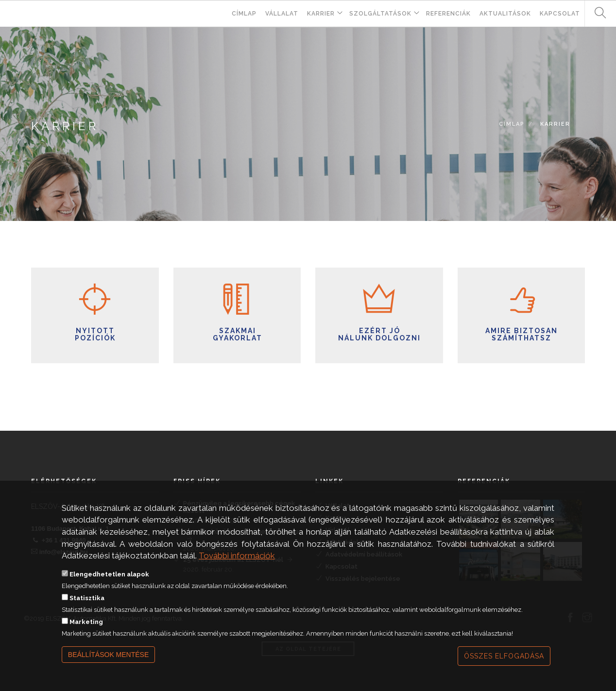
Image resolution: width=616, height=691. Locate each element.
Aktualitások (505, 14)
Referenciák (448, 14)
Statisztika (87, 608)
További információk (237, 565)
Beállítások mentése (109, 664)
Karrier (321, 14)
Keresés (597, 13)
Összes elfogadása (504, 666)
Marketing (86, 632)
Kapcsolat (560, 14)
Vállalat (282, 14)
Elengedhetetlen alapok (109, 584)
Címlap (244, 14)
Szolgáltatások (380, 14)
